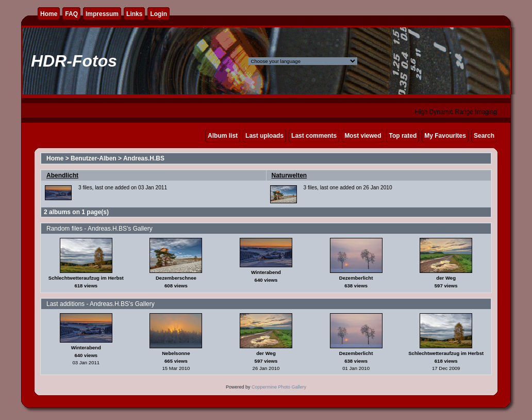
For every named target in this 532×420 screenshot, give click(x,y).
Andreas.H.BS (144, 158)
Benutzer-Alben (94, 158)
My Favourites (445, 136)
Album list (223, 136)
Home (49, 14)
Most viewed (363, 136)
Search (484, 136)
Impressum (102, 14)
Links (134, 14)
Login (159, 14)
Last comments (314, 136)
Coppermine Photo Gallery (279, 387)
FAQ (71, 14)
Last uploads (264, 136)
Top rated (403, 136)
